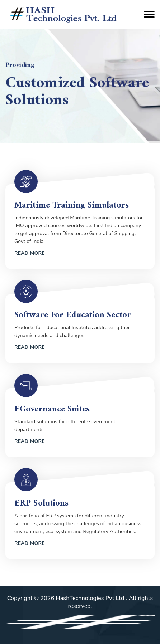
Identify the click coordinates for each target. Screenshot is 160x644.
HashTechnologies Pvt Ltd (91, 598)
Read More (30, 253)
